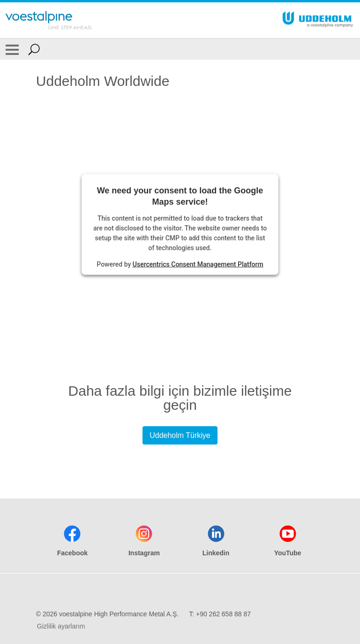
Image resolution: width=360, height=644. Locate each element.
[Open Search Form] (34, 49)
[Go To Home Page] (49, 20)
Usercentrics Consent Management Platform (198, 264)
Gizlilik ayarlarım (61, 626)
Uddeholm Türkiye (180, 435)
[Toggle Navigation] (12, 49)
